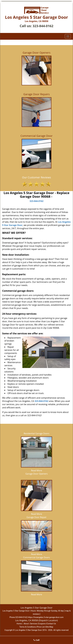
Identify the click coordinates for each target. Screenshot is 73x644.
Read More (36, 470)
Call (36, 640)
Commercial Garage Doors (36, 557)
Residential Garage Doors (37, 433)
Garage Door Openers (36, 474)
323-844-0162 (43, 26)
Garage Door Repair (36, 517)
